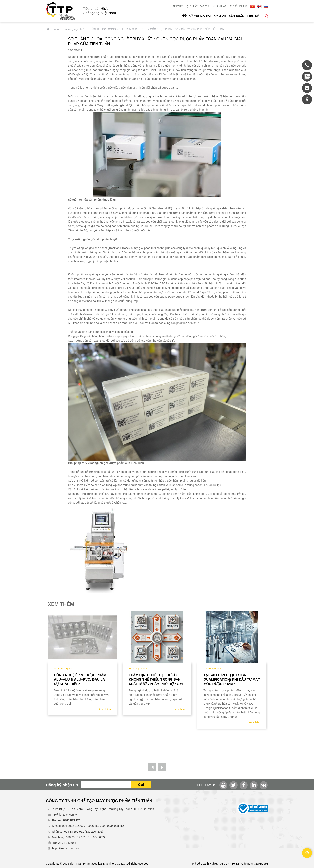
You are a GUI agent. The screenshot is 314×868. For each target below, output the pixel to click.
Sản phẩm (237, 16)
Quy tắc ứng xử (198, 6)
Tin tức (178, 6)
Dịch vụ (220, 16)
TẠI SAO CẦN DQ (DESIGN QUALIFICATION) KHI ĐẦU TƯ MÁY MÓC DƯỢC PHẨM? (232, 679)
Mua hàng (219, 6)
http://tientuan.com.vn (66, 848)
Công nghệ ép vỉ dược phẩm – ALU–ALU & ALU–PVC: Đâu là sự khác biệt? (82, 679)
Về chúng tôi (200, 16)
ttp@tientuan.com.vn (66, 815)
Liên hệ (253, 16)
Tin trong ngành (72, 29)
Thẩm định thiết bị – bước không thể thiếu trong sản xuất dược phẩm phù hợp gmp (157, 679)
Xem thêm (105, 709)
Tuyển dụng (238, 6)
